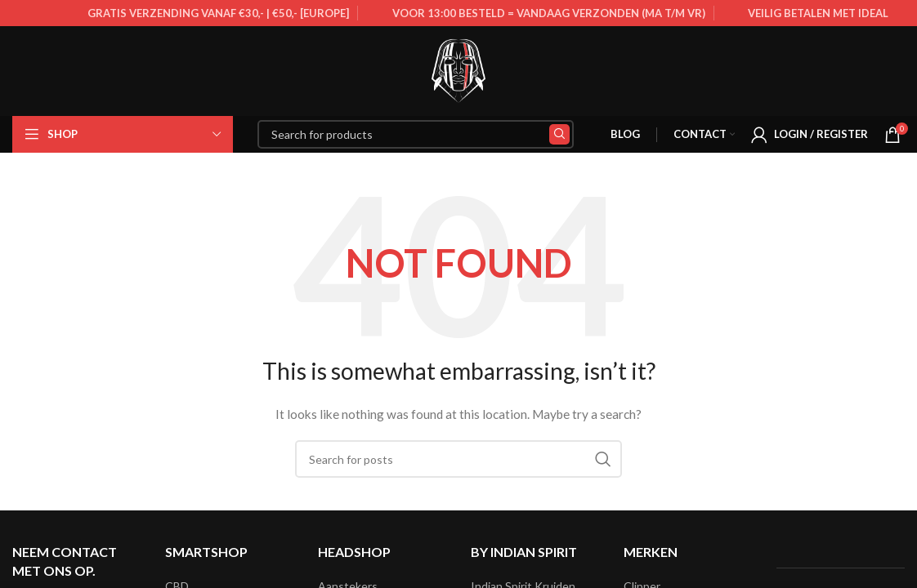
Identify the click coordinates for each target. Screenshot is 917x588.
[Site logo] (458, 70)
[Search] (416, 134)
